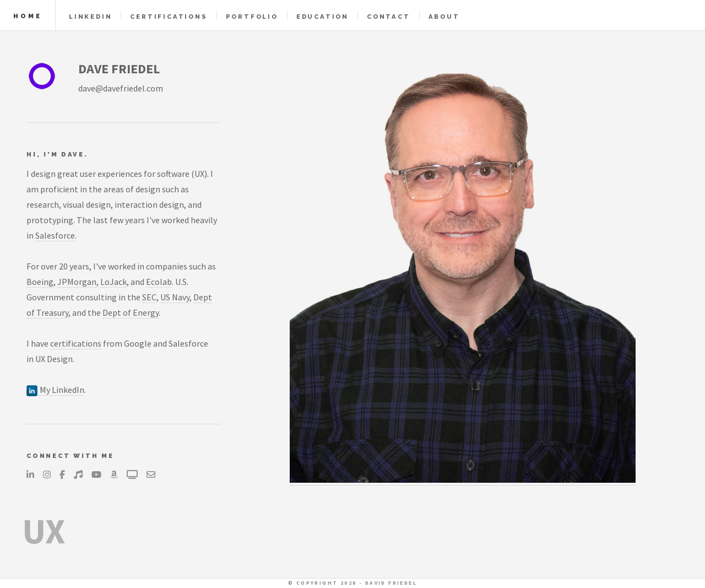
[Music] (78, 474)
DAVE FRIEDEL (119, 69)
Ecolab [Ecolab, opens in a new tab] (159, 282)
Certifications (169, 17)
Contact (389, 17)
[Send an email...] (151, 474)
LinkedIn (90, 17)
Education (322, 17)
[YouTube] (96, 474)
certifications (76, 343)
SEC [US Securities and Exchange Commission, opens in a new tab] (149, 297)
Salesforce (55, 235)
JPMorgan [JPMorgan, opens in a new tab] (77, 282)
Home (28, 16)
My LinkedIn (55, 390)
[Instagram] (47, 474)
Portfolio (252, 17)
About (444, 17)
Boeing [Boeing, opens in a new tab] (40, 282)
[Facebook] (62, 474)
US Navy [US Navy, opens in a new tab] (175, 297)
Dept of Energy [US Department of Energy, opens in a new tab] (131, 312)
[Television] (132, 474)
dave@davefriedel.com (121, 88)
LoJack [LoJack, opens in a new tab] (113, 282)
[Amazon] (114, 474)
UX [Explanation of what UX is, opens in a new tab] (44, 531)
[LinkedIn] (30, 474)
